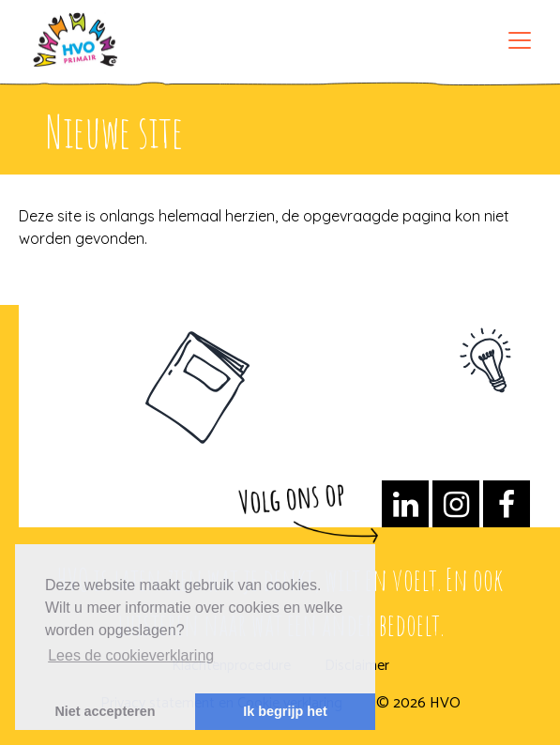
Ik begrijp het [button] (285, 711)
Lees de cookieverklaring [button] (131, 655)
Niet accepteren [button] (105, 711)
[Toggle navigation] (520, 40)
